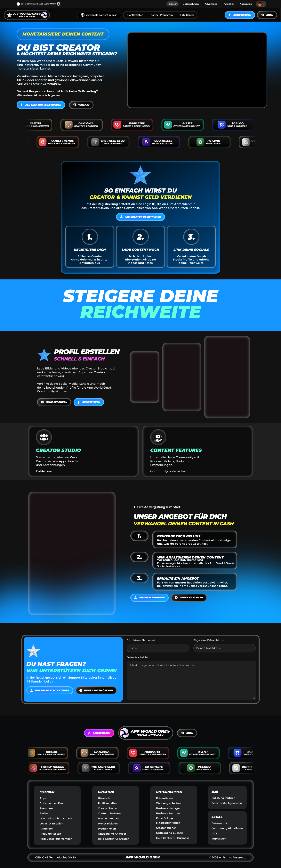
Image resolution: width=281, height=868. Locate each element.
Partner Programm (162, 15)
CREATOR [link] (106, 792)
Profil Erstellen (135, 15)
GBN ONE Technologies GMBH (56, 857)
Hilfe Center (187, 15)
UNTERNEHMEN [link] (169, 792)
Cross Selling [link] (165, 818)
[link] (27, 15)
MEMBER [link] (47, 792)
